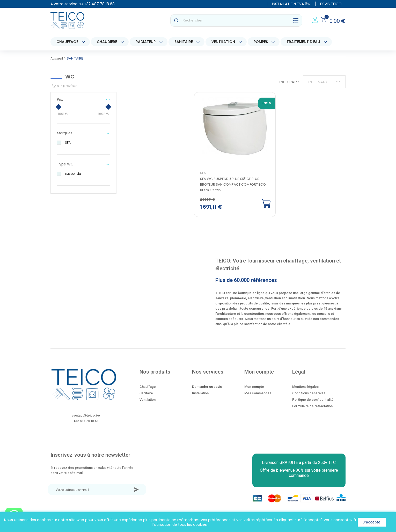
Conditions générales (309, 394)
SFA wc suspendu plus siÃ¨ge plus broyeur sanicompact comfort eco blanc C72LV (233, 185)
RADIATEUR (146, 42)
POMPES (261, 42)
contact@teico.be (86, 416)
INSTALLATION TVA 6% (291, 4)
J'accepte (372, 522)
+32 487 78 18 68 (99, 4)
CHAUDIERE (107, 42)
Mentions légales (305, 387)
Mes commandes (258, 394)
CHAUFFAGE (67, 42)
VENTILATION (223, 42)
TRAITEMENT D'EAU (303, 42)
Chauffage (148, 387)
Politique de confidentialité (313, 400)
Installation (200, 394)
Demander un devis (207, 387)
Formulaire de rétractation (312, 407)
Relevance (324, 82)
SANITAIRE (184, 42)
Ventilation (148, 400)
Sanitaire (146, 394)
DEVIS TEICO (331, 4)
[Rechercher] (236, 20)
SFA (203, 174)
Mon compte (254, 387)
